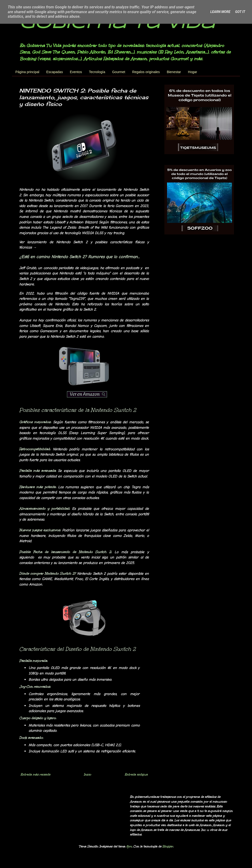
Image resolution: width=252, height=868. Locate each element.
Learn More (220, 12)
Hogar (192, 72)
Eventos (76, 72)
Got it (240, 12)
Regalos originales (146, 72)
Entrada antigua (136, 775)
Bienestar (174, 72)
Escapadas (55, 72)
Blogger (168, 846)
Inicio (87, 775)
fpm (129, 846)
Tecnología (97, 72)
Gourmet (119, 72)
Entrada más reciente (35, 775)
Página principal (27, 72)
